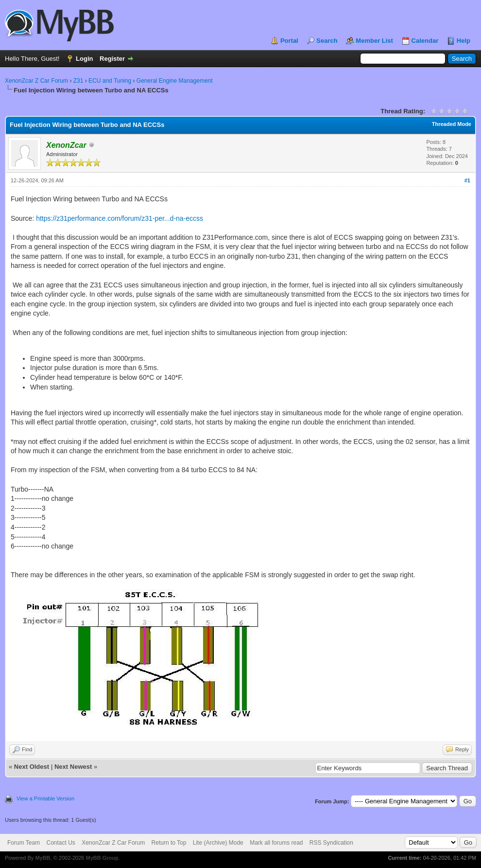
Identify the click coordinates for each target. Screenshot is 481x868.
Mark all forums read (276, 843)
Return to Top (169, 843)
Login (84, 59)
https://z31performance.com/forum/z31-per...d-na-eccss (120, 218)
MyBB (43, 858)
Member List (374, 41)
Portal (289, 41)
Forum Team (24, 843)
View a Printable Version (45, 798)
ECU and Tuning (110, 81)
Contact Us (60, 843)
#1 (467, 180)
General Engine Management (175, 81)
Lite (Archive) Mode (218, 843)
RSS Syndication (331, 843)
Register (112, 59)
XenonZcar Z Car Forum (36, 81)
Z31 (78, 81)
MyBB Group (102, 858)
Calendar (425, 41)
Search (327, 41)
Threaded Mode (452, 124)
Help (464, 41)
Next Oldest (32, 767)
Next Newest (73, 767)
